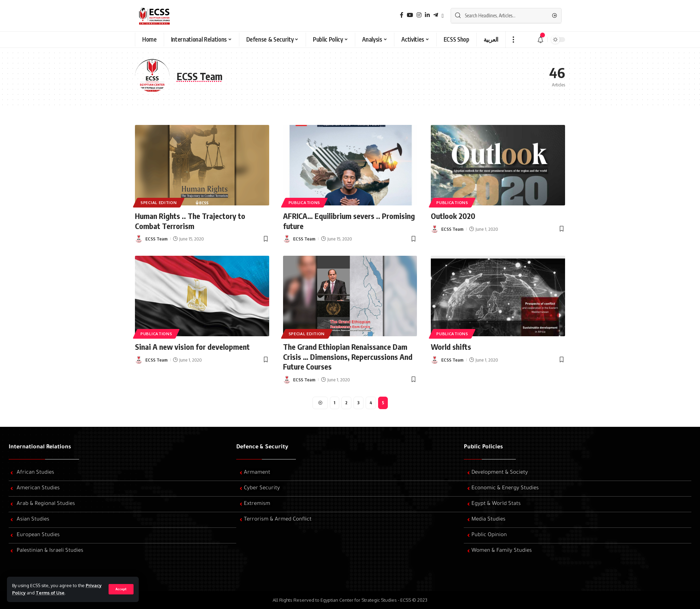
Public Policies (483, 447)
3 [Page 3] (358, 403)
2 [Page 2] (346, 403)
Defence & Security (262, 447)
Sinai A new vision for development (192, 347)
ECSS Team (156, 239)
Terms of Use (50, 593)
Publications (304, 202)
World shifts (451, 347)
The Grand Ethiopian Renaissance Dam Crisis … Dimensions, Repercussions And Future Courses (348, 357)
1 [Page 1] (335, 403)
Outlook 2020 (453, 216)
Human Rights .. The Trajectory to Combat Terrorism (190, 221)
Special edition (159, 202)
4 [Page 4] (371, 403)
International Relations (40, 447)
